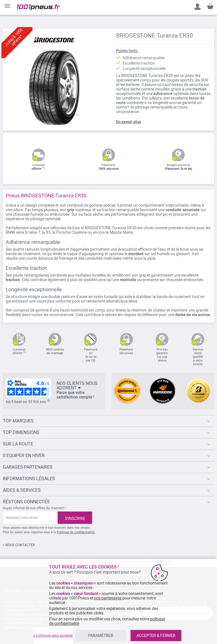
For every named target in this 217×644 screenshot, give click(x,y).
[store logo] (39, 7)
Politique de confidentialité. (76, 532)
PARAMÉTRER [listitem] (101, 636)
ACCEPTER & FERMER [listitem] (156, 636)
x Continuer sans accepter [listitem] (53, 636)
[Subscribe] (75, 518)
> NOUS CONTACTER (19, 545)
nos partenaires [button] (108, 598)
